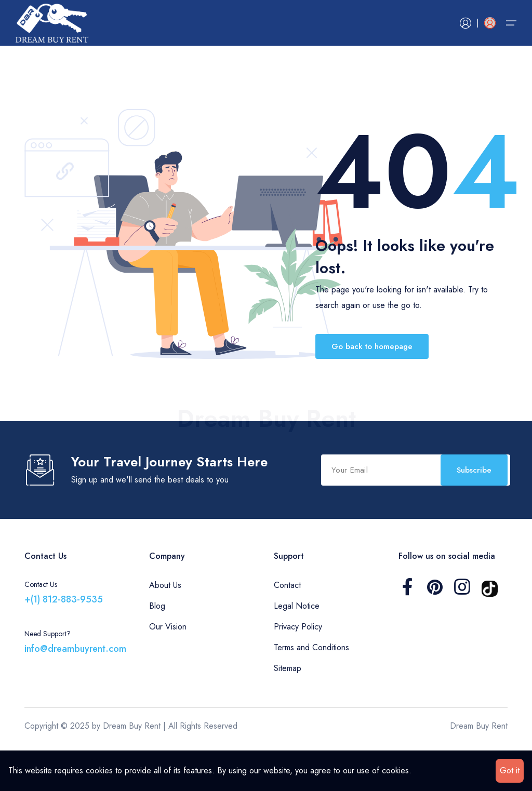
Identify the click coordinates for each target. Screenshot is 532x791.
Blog (157, 653)
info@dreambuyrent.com (75, 695)
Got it (510, 770)
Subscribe (276, 519)
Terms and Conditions (311, 694)
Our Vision (168, 673)
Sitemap (288, 715)
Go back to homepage (372, 346)
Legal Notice (297, 653)
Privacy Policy (298, 673)
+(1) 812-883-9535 (64, 646)
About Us (165, 632)
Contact (287, 632)
